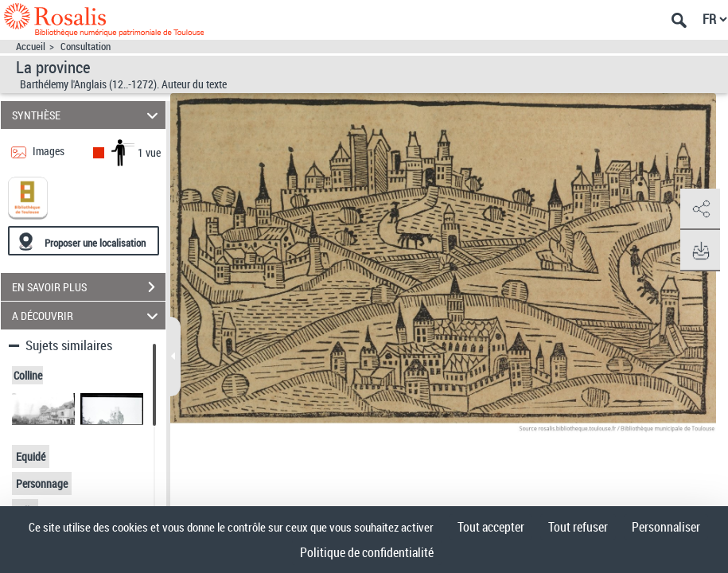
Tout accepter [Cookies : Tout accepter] (491, 527)
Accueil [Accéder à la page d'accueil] (31, 47)
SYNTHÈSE (87, 115)
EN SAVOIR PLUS (89, 287)
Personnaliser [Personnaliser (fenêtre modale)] (666, 527)
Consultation (86, 47)
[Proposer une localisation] (84, 241)
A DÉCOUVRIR (87, 316)
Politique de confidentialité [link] (367, 552)
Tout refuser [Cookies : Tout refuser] (578, 527)
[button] (700, 209)
